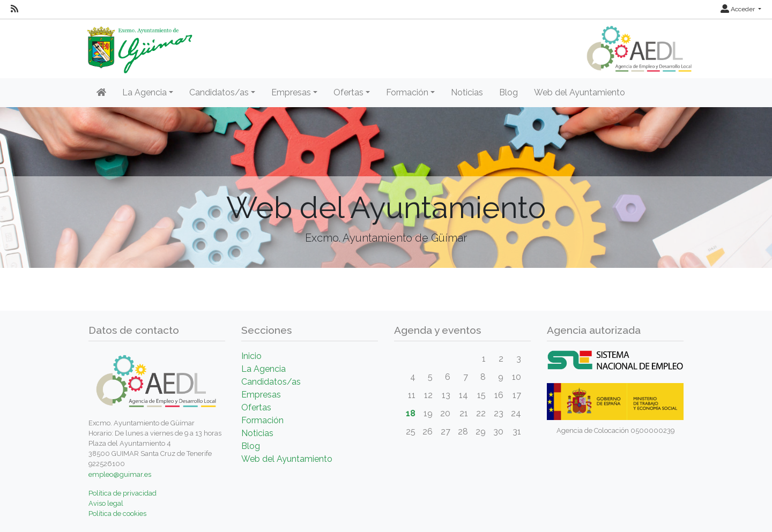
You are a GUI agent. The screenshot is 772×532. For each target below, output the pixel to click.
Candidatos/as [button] (219, 92)
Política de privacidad (123, 493)
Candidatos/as (271, 382)
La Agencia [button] (144, 92)
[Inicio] (101, 93)
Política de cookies (117, 514)
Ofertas (256, 407)
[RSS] (14, 9)
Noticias (467, 92)
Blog (509, 92)
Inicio (251, 356)
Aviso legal (106, 503)
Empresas (261, 395)
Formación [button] (407, 92)
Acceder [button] (738, 9)
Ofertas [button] (348, 92)
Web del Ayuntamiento (580, 92)
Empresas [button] (291, 92)
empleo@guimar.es (120, 474)
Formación (262, 420)
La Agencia (263, 369)
